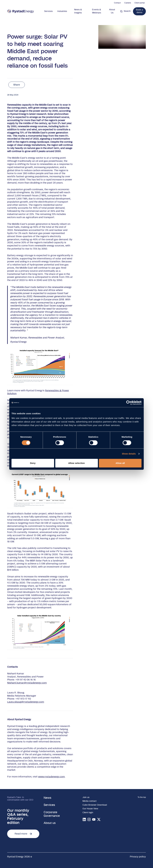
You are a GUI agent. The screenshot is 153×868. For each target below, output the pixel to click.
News (47, 798)
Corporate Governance (52, 814)
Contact (117, 3)
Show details (129, 454)
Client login (88, 813)
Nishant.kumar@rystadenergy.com (27, 683)
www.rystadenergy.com (51, 777)
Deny (33, 463)
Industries (62, 11)
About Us (112, 11)
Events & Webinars (97, 11)
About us (50, 823)
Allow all (120, 463)
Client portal (140, 3)
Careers (128, 3)
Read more (23, 834)
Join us (86, 797)
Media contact (89, 801)
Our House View (90, 809)
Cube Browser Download (95, 805)
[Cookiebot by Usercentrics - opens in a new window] (128, 403)
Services (48, 11)
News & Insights (78, 11)
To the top (142, 797)
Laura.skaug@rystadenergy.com (26, 702)
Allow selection (77, 463)
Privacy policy (138, 857)
